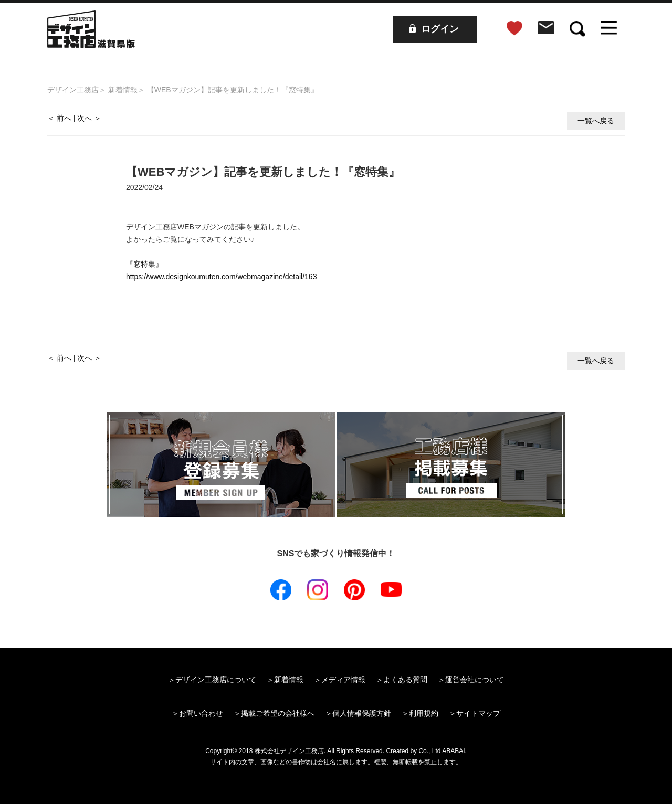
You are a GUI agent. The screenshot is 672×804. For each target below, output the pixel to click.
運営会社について (475, 680)
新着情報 (123, 90)
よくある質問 (405, 680)
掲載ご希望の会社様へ (278, 713)
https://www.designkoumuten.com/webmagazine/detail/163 (221, 277)
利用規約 (424, 713)
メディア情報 (343, 680)
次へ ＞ (89, 118)
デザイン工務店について (216, 680)
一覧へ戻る (596, 121)
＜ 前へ (59, 118)
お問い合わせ (201, 713)
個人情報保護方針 (362, 713)
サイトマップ (478, 713)
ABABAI (453, 751)
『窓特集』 (144, 264)
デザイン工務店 (73, 90)
